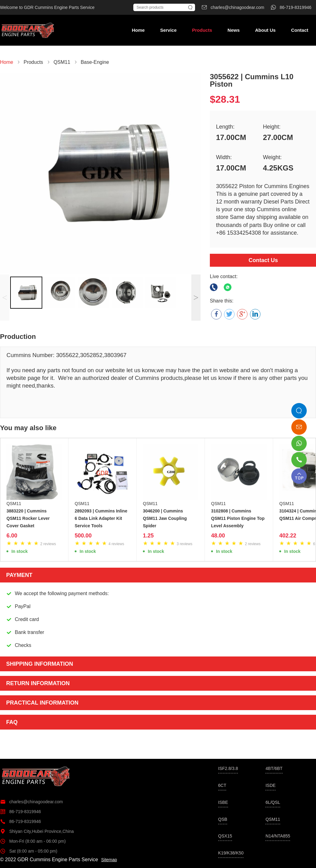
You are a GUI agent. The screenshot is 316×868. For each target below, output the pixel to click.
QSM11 (14, 504)
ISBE (223, 802)
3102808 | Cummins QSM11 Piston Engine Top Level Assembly (238, 518)
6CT (222, 785)
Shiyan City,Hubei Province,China (37, 831)
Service (168, 30)
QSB (223, 819)
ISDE (270, 785)
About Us (265, 30)
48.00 (218, 536)
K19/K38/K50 (231, 853)
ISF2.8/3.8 (228, 768)
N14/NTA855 (278, 836)
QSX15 (225, 836)
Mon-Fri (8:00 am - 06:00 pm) (33, 841)
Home (138, 30)
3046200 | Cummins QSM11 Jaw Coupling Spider (165, 518)
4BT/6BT (274, 768)
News (233, 30)
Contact (300, 30)
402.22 (288, 536)
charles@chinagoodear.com (31, 802)
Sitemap (109, 860)
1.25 (148, 536)
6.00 (12, 536)
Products (202, 30)
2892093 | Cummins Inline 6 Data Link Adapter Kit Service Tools (101, 518)
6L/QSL (273, 802)
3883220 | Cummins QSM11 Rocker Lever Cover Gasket (28, 518)
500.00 (83, 536)
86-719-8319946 (21, 812)
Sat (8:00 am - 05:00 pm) (29, 851)
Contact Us (263, 260)
